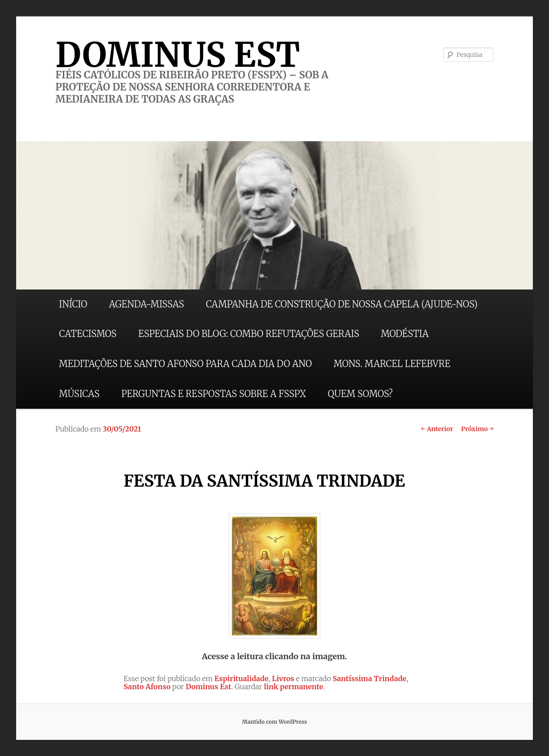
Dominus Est (209, 687)
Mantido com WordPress (274, 722)
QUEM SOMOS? (360, 394)
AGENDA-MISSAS (146, 304)
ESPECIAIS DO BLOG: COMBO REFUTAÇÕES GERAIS (248, 334)
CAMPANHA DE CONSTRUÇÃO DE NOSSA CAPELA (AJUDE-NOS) (342, 304)
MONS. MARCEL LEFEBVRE (392, 364)
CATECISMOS (88, 334)
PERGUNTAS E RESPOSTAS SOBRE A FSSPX (213, 394)
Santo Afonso (147, 687)
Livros (283, 678)
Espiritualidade (242, 678)
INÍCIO (73, 304)
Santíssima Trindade (369, 678)
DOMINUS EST (178, 55)
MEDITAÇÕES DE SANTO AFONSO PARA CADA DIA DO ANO (186, 364)
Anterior (437, 429)
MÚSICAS (79, 394)
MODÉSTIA (405, 334)
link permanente (293, 687)
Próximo (477, 429)
